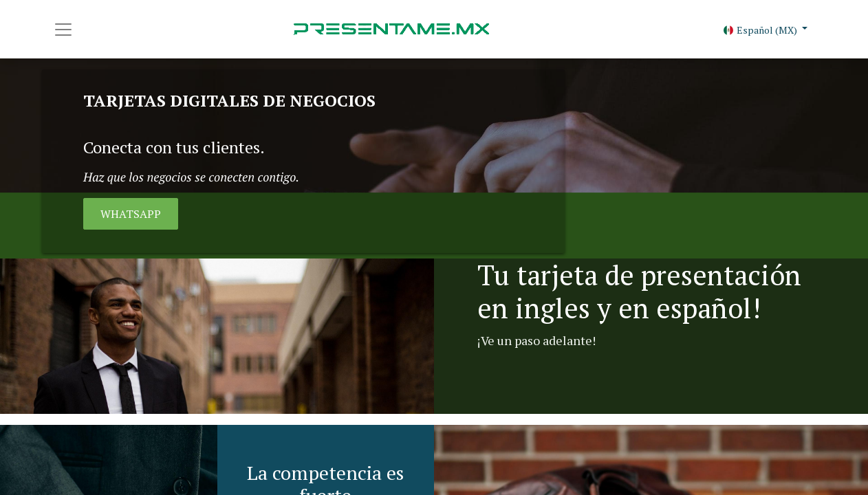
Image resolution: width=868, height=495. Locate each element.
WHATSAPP (131, 214)
